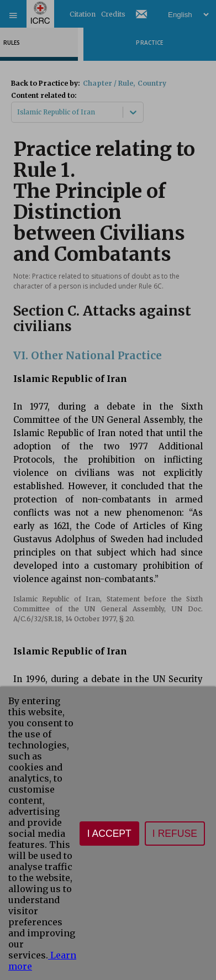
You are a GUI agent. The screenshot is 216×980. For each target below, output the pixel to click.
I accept (109, 834)
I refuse (175, 834)
